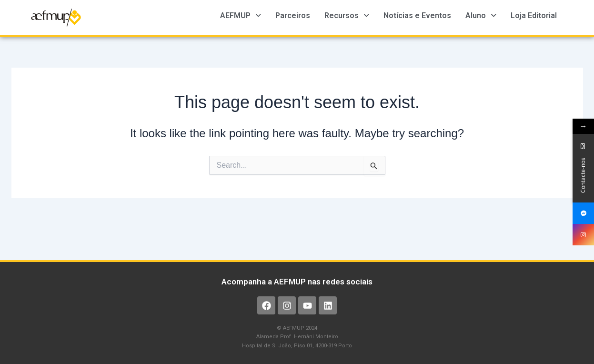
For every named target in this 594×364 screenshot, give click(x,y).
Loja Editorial (534, 15)
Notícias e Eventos (417, 15)
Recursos (347, 15)
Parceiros (293, 15)
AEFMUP (241, 15)
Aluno (481, 15)
